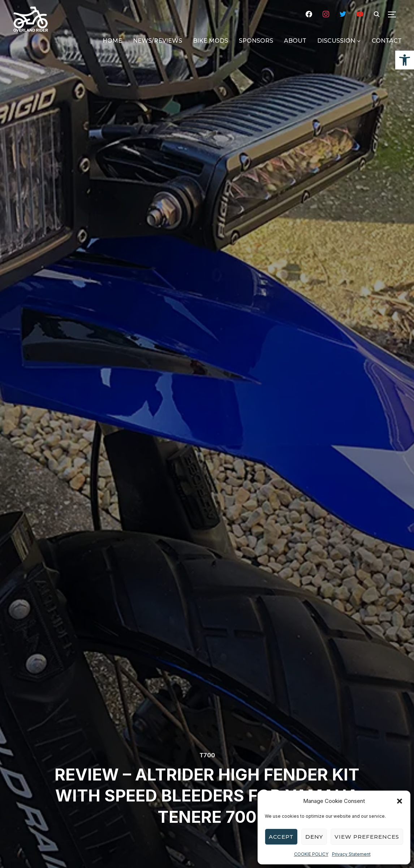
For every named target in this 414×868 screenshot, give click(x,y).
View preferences (367, 837)
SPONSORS (256, 41)
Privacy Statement (351, 854)
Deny (314, 837)
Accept (281, 837)
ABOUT (295, 41)
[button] (405, 60)
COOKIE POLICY (311, 854)
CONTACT (387, 41)
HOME (112, 41)
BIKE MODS (210, 41)
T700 (207, 755)
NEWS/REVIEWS (158, 41)
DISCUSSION (336, 41)
